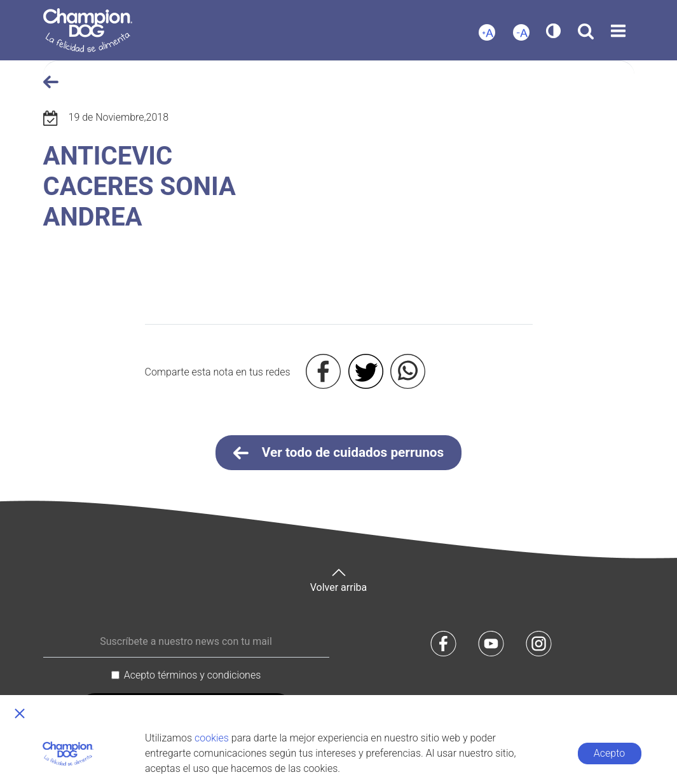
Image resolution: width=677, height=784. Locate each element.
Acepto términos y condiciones (193, 675)
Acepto (609, 753)
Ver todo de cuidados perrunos (339, 453)
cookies (212, 738)
